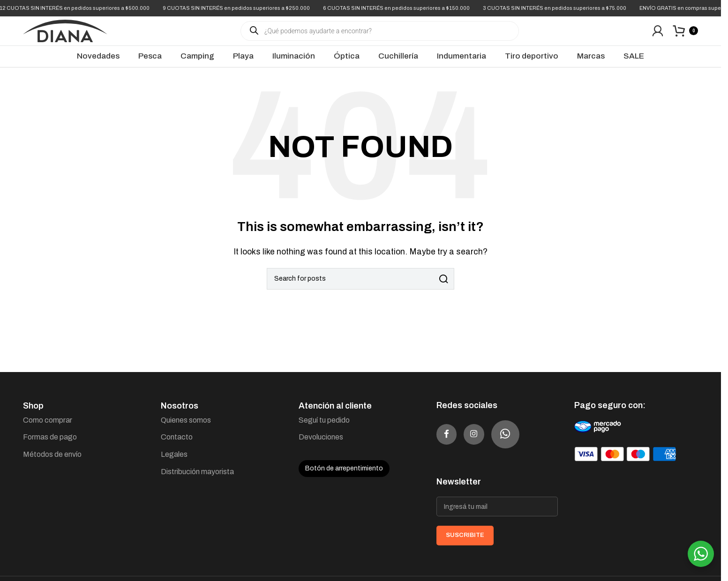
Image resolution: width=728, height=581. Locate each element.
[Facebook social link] (450, 443)
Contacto (177, 446)
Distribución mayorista (197, 480)
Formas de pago (50, 446)
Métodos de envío (52, 463)
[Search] (360, 287)
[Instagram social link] (486, 443)
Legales (174, 463)
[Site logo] (65, 34)
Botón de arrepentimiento (344, 477)
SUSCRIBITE (465, 544)
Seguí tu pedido (324, 428)
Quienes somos (186, 428)
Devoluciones (321, 446)
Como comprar (48, 428)
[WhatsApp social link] (521, 443)
